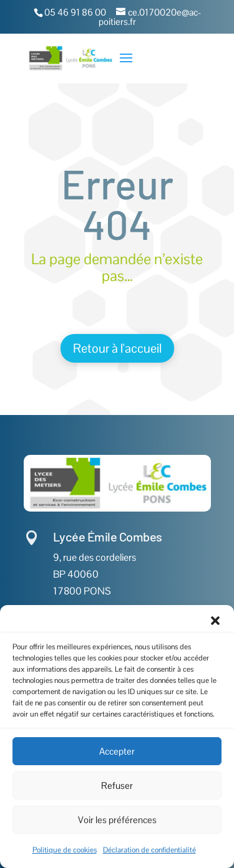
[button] (215, 621)
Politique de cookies (65, 850)
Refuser (117, 785)
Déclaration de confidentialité (149, 850)
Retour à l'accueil (117, 348)
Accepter (117, 751)
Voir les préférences (117, 820)
